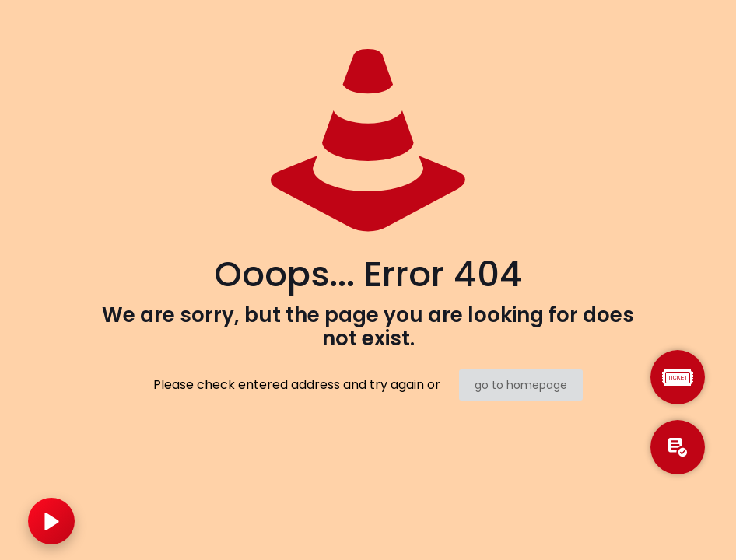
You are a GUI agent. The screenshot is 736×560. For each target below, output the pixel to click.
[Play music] (51, 521)
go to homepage (521, 385)
